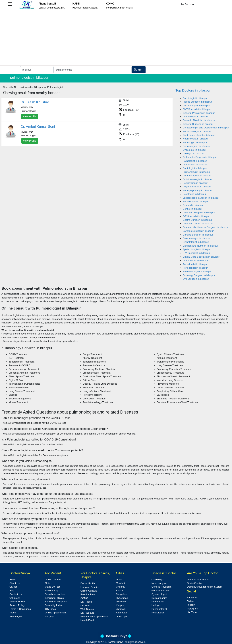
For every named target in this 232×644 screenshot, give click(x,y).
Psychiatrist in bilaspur (195, 165)
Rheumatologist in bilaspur (197, 271)
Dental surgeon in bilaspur (197, 176)
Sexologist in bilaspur (194, 194)
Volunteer (15, 598)
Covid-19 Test (52, 587)
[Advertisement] (116, 38)
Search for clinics (54, 598)
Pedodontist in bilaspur (195, 264)
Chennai (121, 587)
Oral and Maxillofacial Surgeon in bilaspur (205, 227)
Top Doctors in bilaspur (193, 90)
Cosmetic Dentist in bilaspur (198, 224)
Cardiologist (158, 580)
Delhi (119, 580)
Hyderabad (122, 598)
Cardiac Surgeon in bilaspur (198, 235)
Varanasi (121, 609)
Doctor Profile (88, 583)
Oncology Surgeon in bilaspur (199, 275)
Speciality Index (54, 605)
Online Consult (53, 580)
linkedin (191, 605)
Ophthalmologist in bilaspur (198, 179)
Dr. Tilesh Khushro (35, 102)
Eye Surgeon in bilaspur (196, 279)
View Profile (30, 116)
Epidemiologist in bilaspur (197, 249)
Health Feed (87, 620)
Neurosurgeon (159, 583)
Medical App (52, 591)
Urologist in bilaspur (193, 153)
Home (13, 580)
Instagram (192, 609)
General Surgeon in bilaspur (198, 124)
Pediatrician (158, 602)
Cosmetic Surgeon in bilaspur (199, 212)
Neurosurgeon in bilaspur (196, 146)
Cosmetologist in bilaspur (196, 238)
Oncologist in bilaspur (194, 150)
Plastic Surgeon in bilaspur (197, 102)
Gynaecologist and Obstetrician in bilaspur (206, 128)
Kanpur (120, 605)
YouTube (192, 612)
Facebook (192, 597)
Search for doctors (55, 594)
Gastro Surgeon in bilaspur (197, 220)
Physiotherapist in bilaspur (197, 187)
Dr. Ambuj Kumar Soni (38, 127)
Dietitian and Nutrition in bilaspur (200, 246)
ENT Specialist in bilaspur (197, 109)
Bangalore (122, 594)
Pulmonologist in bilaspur (196, 172)
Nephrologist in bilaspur (196, 139)
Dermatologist (159, 598)
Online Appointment (56, 613)
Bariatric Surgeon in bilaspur (198, 231)
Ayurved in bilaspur (193, 205)
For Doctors (188, 4)
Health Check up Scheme (94, 617)
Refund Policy (17, 605)
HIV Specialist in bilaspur (196, 253)
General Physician (161, 587)
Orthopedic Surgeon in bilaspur (200, 157)
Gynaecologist (159, 594)
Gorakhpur (122, 616)
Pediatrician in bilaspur (195, 183)
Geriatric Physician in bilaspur (199, 120)
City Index (50, 609)
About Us (14, 583)
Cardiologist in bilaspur (195, 98)
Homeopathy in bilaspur (196, 201)
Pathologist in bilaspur (195, 161)
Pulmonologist (159, 609)
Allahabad (121, 613)
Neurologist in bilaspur (195, 142)
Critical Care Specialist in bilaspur (201, 257)
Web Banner (87, 609)
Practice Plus (88, 594)
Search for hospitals (56, 602)
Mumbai (120, 583)
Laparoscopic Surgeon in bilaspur (201, 198)
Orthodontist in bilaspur (195, 260)
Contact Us (15, 594)
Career (13, 587)
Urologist (156, 605)
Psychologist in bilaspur (196, 117)
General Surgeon (161, 591)
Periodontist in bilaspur (195, 268)
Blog (12, 591)
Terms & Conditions (20, 609)
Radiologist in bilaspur (195, 168)
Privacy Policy (17, 602)
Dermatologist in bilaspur (196, 106)
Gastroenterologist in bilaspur (199, 135)
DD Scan (85, 606)
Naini (48, 583)
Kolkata (120, 591)
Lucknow (121, 602)
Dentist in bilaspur (192, 209)
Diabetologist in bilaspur (196, 242)
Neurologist (158, 613)
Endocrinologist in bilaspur (197, 131)
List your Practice (90, 587)
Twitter (191, 601)
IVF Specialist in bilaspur (196, 216)
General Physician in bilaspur (199, 113)
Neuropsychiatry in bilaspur (198, 190)
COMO (84, 598)
